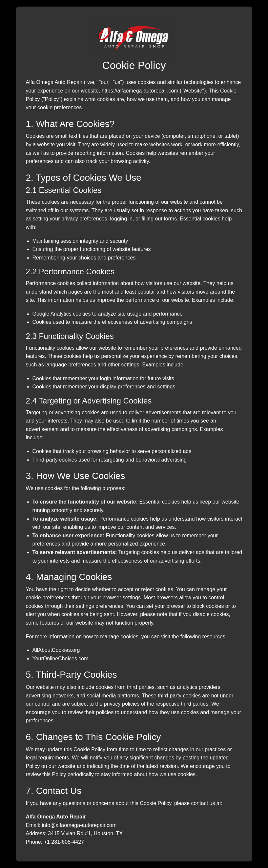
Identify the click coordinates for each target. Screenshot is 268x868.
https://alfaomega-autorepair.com (140, 91)
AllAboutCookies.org (56, 650)
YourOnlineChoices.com (61, 659)
